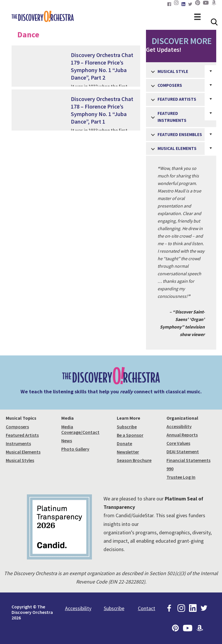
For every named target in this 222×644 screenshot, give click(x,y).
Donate (124, 443)
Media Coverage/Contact (80, 429)
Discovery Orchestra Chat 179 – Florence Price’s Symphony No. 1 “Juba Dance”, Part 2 (102, 66)
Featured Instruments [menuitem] (172, 117)
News (67, 441)
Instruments (18, 443)
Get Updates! (181, 44)
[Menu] (197, 16)
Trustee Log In (181, 477)
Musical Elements (23, 452)
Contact (147, 608)
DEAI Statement (183, 452)
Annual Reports (182, 435)
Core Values (178, 443)
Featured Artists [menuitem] (177, 99)
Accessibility (179, 426)
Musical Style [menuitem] (173, 71)
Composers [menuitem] (170, 85)
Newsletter (128, 452)
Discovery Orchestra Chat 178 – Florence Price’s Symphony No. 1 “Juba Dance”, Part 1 (102, 110)
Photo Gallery (75, 449)
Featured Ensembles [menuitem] (180, 134)
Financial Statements (188, 460)
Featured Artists (22, 435)
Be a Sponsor (130, 435)
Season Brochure (134, 460)
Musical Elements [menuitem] (177, 148)
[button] (153, 72)
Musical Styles (20, 460)
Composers (17, 427)
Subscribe (127, 427)
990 (170, 469)
